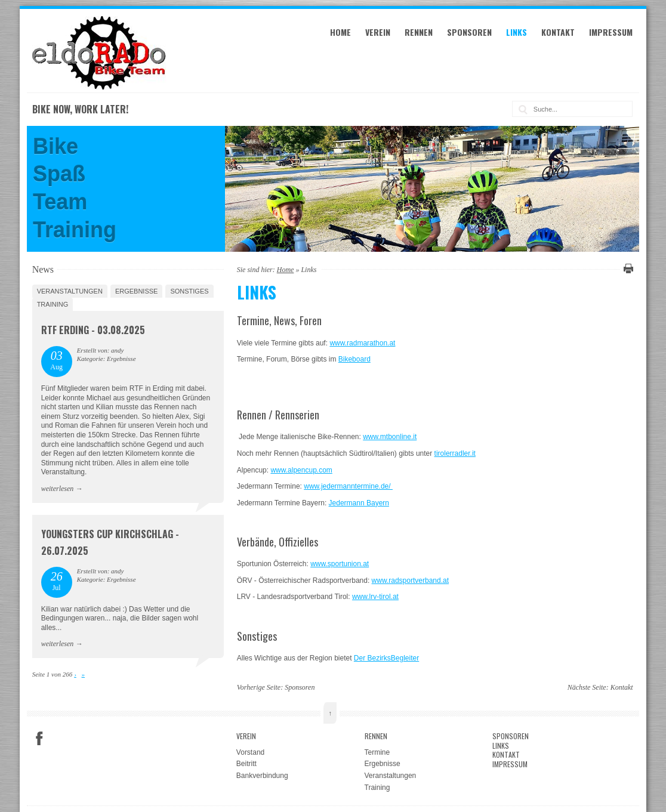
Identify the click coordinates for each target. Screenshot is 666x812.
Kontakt (558, 32)
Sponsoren (469, 32)
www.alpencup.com (301, 470)
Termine (377, 752)
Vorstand (250, 752)
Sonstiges (189, 291)
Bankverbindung (262, 776)
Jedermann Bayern (359, 503)
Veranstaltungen (70, 291)
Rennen (419, 32)
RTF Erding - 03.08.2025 (93, 330)
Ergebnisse (137, 291)
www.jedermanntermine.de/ (348, 486)
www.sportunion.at (340, 564)
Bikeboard (354, 359)
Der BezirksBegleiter (386, 658)
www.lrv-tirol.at (375, 597)
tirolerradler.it (455, 453)
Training (53, 304)
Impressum (611, 32)
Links (517, 32)
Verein (378, 32)
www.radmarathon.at (362, 343)
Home (340, 32)
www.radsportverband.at (410, 581)
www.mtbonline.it (390, 437)
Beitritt (246, 764)
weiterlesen (58, 489)
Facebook (39, 739)
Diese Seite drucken (627, 268)
